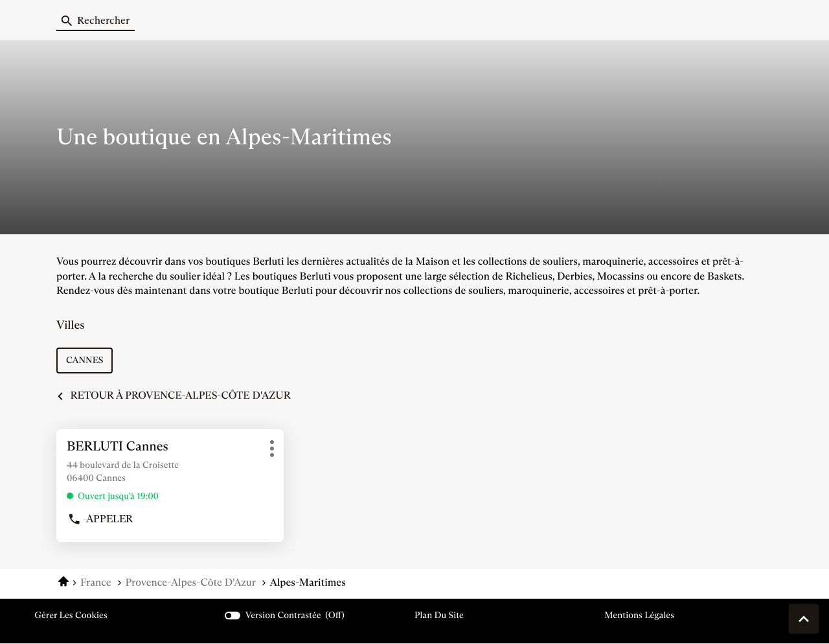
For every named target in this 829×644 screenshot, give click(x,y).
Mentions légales (639, 615)
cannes (85, 360)
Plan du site (439, 615)
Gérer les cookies (71, 615)
